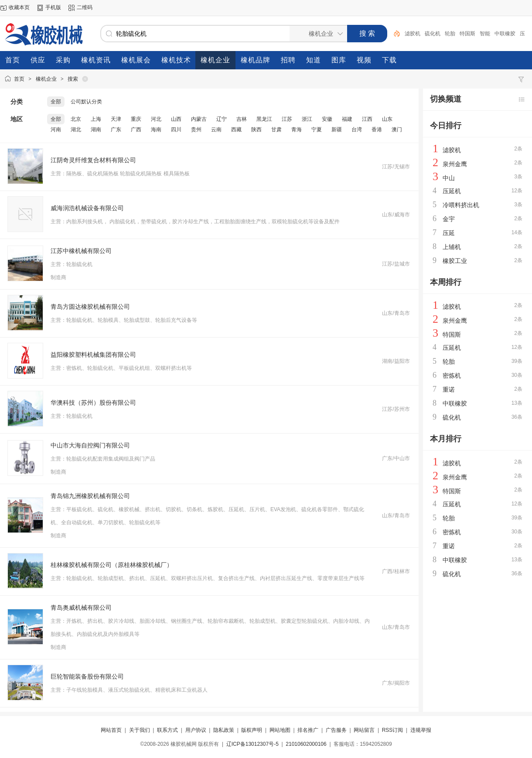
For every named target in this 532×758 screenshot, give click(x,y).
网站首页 (111, 730)
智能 (485, 34)
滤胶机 (413, 34)
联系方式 (167, 730)
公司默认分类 (86, 102)
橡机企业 (46, 79)
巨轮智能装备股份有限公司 (87, 676)
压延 (449, 233)
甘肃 (276, 130)
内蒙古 (199, 119)
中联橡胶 (505, 34)
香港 (377, 130)
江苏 (287, 119)
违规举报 (421, 730)
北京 (76, 119)
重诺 (449, 389)
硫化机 (433, 34)
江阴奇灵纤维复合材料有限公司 (93, 160)
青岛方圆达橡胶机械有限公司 (90, 307)
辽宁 (222, 119)
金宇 (449, 219)
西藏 (236, 130)
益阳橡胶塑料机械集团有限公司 (93, 355)
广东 (116, 130)
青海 (297, 130)
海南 (156, 130)
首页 (19, 79)
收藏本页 (19, 7)
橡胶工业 (455, 261)
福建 (347, 119)
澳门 (397, 130)
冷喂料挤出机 (461, 205)
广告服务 (336, 730)
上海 (96, 119)
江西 (367, 119)
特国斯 (467, 34)
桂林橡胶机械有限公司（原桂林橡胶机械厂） (112, 565)
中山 (449, 178)
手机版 (53, 7)
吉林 (242, 119)
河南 (56, 130)
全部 (56, 102)
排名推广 (308, 730)
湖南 (96, 130)
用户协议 (196, 730)
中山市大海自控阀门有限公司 (90, 445)
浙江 (307, 119)
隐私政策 (224, 730)
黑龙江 (264, 119)
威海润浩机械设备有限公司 (87, 208)
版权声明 (252, 730)
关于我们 (140, 730)
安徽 (327, 119)
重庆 (136, 119)
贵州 (196, 130)
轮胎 (450, 34)
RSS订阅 (393, 730)
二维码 (85, 7)
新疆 (337, 130)
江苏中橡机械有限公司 (81, 251)
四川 (176, 130)
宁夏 (317, 130)
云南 (216, 130)
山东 (387, 119)
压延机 (452, 191)
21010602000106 (306, 744)
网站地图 (280, 730)
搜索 (73, 79)
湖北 (76, 130)
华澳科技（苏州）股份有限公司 (93, 403)
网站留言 (364, 730)
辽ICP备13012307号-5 (252, 744)
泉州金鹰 (455, 164)
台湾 (357, 130)
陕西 (256, 130)
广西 (136, 130)
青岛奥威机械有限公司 (81, 608)
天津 (116, 119)
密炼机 (452, 376)
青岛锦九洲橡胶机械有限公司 (90, 496)
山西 (176, 119)
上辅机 (452, 247)
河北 (156, 119)
